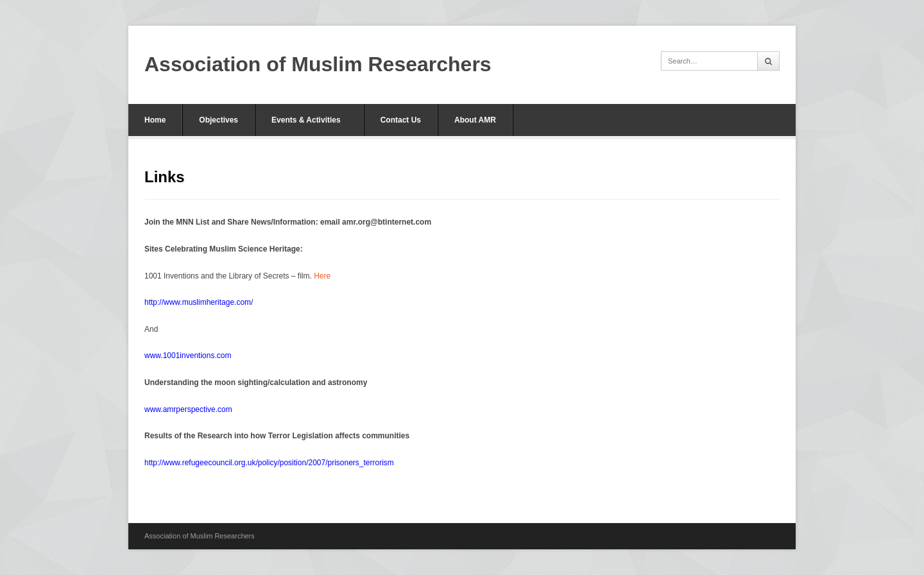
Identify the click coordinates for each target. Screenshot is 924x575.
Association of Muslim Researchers (318, 64)
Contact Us (401, 120)
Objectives (218, 120)
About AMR (475, 120)
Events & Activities (306, 120)
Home (155, 120)
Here (322, 276)
